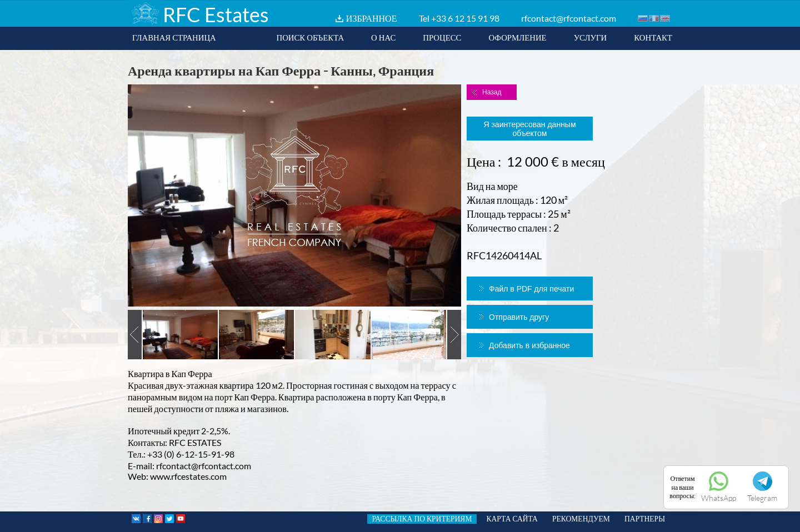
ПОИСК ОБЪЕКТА (310, 37)
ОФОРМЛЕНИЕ (517, 37)
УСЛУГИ (591, 37)
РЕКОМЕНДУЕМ (581, 519)
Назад (492, 92)
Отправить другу (519, 317)
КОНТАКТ (653, 37)
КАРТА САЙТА (512, 519)
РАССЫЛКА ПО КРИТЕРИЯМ (422, 519)
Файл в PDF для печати (531, 289)
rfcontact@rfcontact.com (569, 18)
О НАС (383, 37)
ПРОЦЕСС (442, 37)
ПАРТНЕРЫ (645, 519)
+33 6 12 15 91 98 (465, 18)
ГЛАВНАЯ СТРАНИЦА (174, 37)
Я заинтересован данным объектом (529, 129)
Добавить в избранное (529, 345)
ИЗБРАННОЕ (372, 18)
